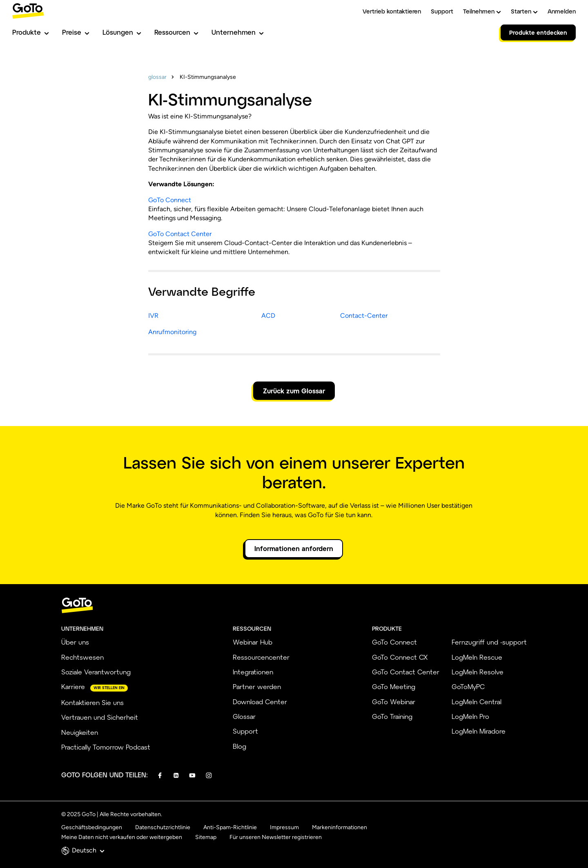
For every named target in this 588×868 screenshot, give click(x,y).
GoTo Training (392, 716)
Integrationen (253, 672)
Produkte (31, 32)
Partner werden (257, 686)
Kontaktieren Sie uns (92, 702)
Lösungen (122, 32)
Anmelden (562, 11)
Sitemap (206, 837)
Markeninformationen (340, 827)
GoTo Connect (170, 200)
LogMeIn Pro (470, 716)
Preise (76, 32)
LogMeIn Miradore (479, 731)
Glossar (244, 716)
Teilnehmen (482, 11)
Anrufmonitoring (172, 332)
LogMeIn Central (477, 702)
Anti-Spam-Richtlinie (230, 827)
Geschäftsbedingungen (92, 827)
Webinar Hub (253, 642)
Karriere (73, 686)
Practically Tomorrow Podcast (106, 747)
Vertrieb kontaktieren (392, 11)
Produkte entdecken (538, 32)
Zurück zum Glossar (294, 391)
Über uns (75, 642)
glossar (157, 77)
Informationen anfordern (294, 548)
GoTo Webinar (394, 702)
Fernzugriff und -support (489, 642)
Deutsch (88, 850)
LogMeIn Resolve (478, 672)
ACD (268, 316)
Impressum (284, 827)
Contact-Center (364, 316)
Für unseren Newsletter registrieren (276, 837)
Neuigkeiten (80, 732)
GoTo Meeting (394, 686)
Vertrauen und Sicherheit (100, 717)
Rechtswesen (82, 657)
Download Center (260, 702)
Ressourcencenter (261, 657)
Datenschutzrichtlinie (163, 827)
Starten (524, 11)
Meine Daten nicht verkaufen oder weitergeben (122, 837)
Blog (239, 746)
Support (442, 11)
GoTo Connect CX (400, 657)
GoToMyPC (468, 686)
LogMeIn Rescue (477, 657)
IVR (153, 316)
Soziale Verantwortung (96, 672)
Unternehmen (238, 32)
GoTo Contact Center (180, 234)
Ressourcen (176, 32)
